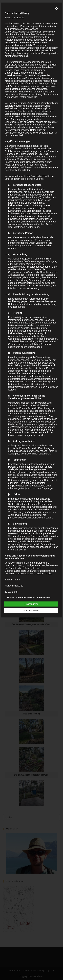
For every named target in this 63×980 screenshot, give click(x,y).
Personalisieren (31, 611)
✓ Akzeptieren (31, 604)
